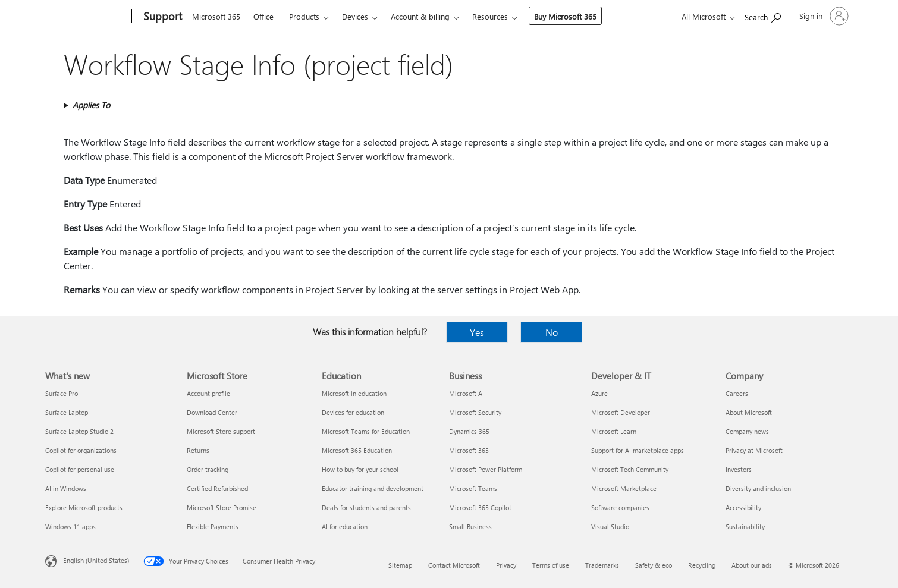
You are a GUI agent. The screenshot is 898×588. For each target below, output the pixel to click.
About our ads (752, 565)
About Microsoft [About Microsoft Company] (749, 412)
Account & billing (420, 16)
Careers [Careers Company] (737, 393)
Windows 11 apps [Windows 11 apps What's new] (70, 526)
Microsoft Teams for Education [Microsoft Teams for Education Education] (366, 431)
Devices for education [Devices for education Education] (353, 412)
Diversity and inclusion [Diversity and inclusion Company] (758, 488)
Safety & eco (654, 565)
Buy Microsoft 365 (565, 16)
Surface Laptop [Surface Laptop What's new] (67, 412)
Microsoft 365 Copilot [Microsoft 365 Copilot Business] (480, 507)
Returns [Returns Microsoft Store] (198, 450)
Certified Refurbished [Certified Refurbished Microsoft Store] (217, 488)
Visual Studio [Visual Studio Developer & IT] (610, 526)
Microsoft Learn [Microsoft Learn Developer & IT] (614, 431)
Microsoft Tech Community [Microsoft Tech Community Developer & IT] (630, 469)
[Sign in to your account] (823, 16)
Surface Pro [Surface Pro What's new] (62, 393)
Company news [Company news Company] (747, 431)
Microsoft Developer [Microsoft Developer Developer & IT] (621, 412)
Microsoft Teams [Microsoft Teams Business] (473, 488)
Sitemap (400, 565)
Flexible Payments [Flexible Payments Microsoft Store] (213, 526)
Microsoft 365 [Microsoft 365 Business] (469, 450)
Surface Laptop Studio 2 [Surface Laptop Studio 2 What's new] (79, 431)
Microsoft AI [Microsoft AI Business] (467, 393)
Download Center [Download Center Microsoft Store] (212, 412)
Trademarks (602, 565)
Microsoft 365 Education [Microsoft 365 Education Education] (357, 450)
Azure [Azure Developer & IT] (599, 393)
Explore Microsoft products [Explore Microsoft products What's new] (84, 507)
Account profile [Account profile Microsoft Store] (208, 393)
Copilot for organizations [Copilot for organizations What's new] (81, 450)
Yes (477, 332)
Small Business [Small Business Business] (470, 526)
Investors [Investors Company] (739, 469)
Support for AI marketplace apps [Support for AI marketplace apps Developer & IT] (638, 450)
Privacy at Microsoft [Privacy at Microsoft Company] (754, 450)
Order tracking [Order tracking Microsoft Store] (208, 469)
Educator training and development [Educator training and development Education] (373, 488)
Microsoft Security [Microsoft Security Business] (475, 412)
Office (263, 16)
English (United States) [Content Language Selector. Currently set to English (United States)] (96, 560)
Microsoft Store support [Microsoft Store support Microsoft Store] (221, 431)
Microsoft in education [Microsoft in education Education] (354, 393)
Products (304, 16)
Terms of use (551, 565)
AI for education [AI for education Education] (345, 526)
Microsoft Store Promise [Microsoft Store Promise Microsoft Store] (222, 507)
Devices (355, 16)
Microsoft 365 (216, 16)
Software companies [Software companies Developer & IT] (620, 507)
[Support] (161, 17)
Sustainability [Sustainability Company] (745, 526)
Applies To (91, 105)
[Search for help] (763, 15)
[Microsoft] (86, 17)
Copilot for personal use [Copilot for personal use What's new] (80, 469)
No (552, 332)
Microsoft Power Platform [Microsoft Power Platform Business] (486, 469)
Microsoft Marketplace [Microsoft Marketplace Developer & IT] (624, 488)
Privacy (506, 565)
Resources (490, 16)
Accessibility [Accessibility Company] (743, 507)
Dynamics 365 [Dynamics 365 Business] (469, 431)
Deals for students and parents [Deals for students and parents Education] (366, 507)
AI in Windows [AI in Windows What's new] (66, 488)
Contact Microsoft (454, 565)
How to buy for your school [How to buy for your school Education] (360, 469)
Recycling (702, 565)
